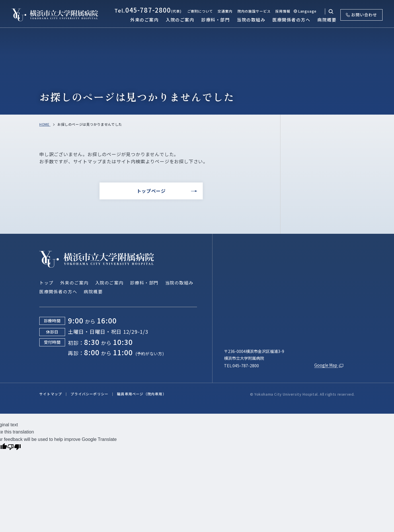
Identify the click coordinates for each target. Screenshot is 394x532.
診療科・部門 (144, 283)
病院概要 (93, 291)
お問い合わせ (361, 15)
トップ (46, 283)
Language (307, 11)
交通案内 (225, 11)
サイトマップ (51, 394)
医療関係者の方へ (58, 291)
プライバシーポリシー (89, 394)
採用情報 (283, 11)
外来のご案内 (74, 283)
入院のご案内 (109, 283)
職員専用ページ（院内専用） (142, 394)
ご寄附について (200, 11)
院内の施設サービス (254, 11)
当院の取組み (179, 283)
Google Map (329, 366)
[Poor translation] (14, 448)
